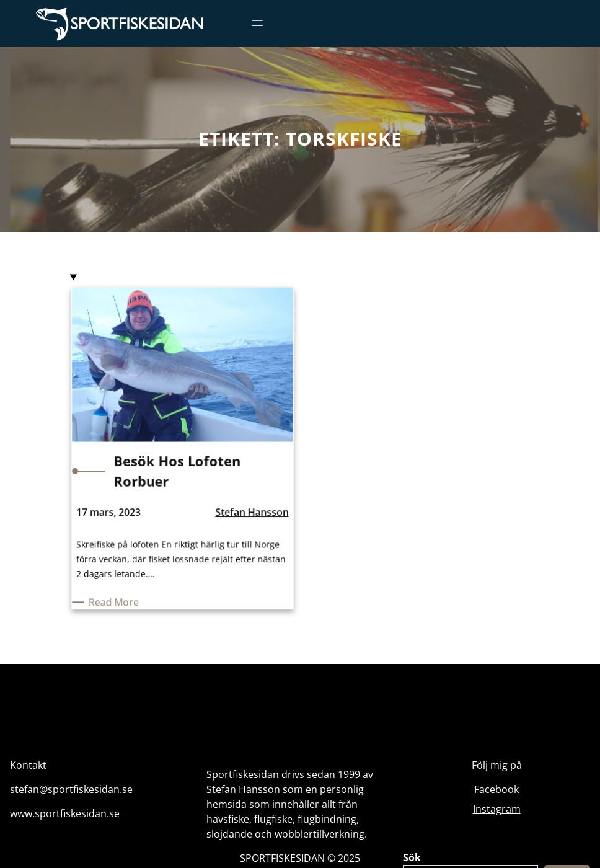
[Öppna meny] (257, 23)
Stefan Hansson (248, 512)
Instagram (497, 809)
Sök (412, 857)
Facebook (496, 789)
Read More (120, 598)
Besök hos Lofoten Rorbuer (177, 473)
